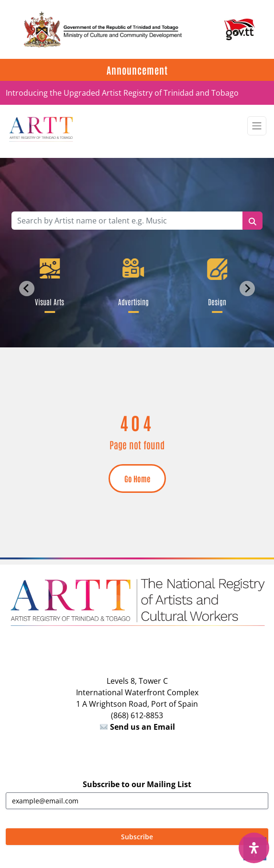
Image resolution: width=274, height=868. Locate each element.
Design (217, 301)
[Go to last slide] (27, 289)
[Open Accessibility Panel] (254, 848)
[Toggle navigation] (257, 126)
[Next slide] (247, 289)
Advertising (133, 301)
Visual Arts (50, 301)
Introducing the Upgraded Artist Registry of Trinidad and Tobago (122, 93)
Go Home (137, 479)
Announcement (137, 70)
